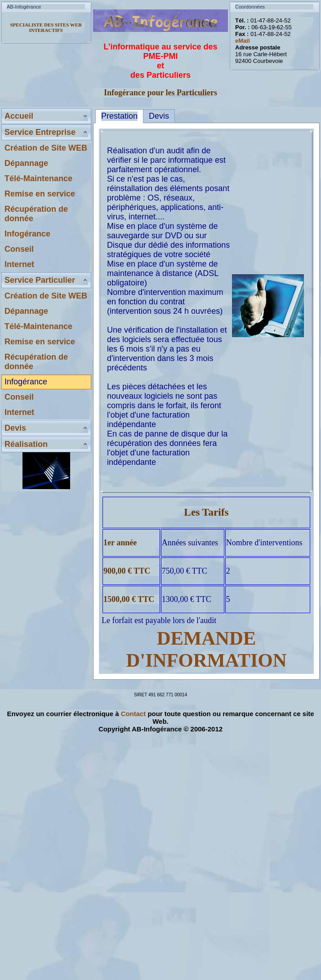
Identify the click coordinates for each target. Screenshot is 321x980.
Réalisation (26, 444)
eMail (243, 41)
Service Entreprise (40, 132)
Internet (19, 264)
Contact (134, 714)
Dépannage (26, 163)
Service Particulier (40, 280)
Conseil (19, 249)
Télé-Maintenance (38, 178)
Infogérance (27, 234)
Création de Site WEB (46, 148)
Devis (15, 428)
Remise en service (40, 194)
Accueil (19, 116)
